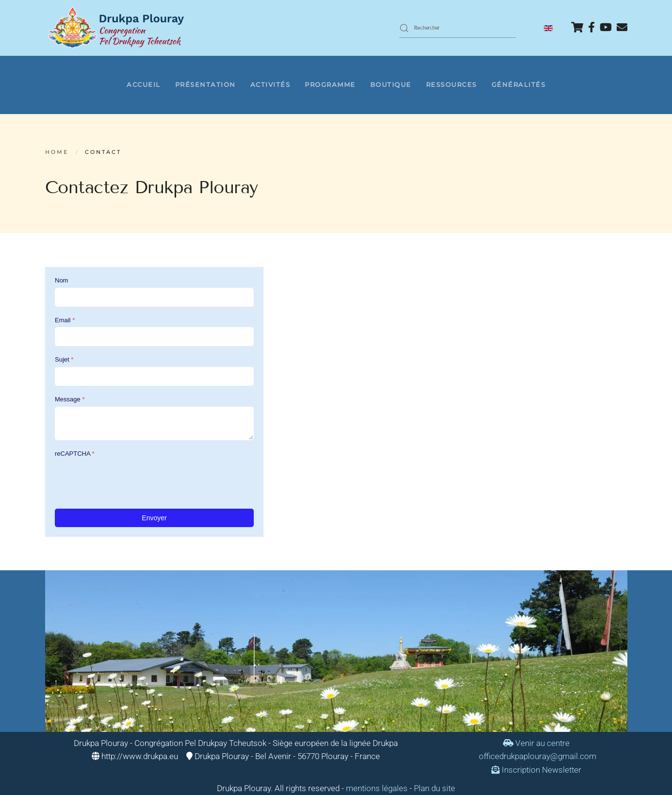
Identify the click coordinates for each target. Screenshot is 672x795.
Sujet (64, 359)
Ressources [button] (451, 84)
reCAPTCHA (75, 454)
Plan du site (434, 788)
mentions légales (377, 788)
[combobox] (458, 28)
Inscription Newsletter (536, 770)
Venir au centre (536, 743)
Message (70, 399)
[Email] (154, 337)
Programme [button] (330, 84)
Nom (61, 280)
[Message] (154, 423)
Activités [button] (270, 84)
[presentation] (129, 480)
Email (65, 320)
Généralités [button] (519, 84)
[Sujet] (154, 376)
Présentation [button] (205, 84)
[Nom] (154, 297)
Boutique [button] (391, 84)
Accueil (144, 84)
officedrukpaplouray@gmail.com (538, 756)
